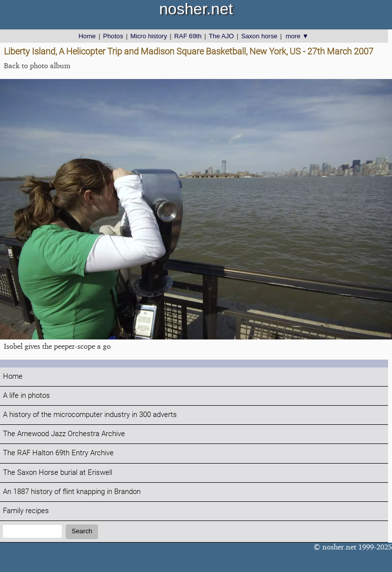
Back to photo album (37, 65)
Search (82, 531)
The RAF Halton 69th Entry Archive (58, 453)
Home (87, 36)
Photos (113, 36)
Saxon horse (259, 36)
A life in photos (26, 396)
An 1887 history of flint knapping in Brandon (72, 492)
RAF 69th (188, 36)
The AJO (221, 36)
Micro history (149, 36)
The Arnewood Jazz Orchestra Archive (64, 434)
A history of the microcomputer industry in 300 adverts (90, 415)
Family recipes (26, 511)
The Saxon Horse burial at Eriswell (58, 473)
